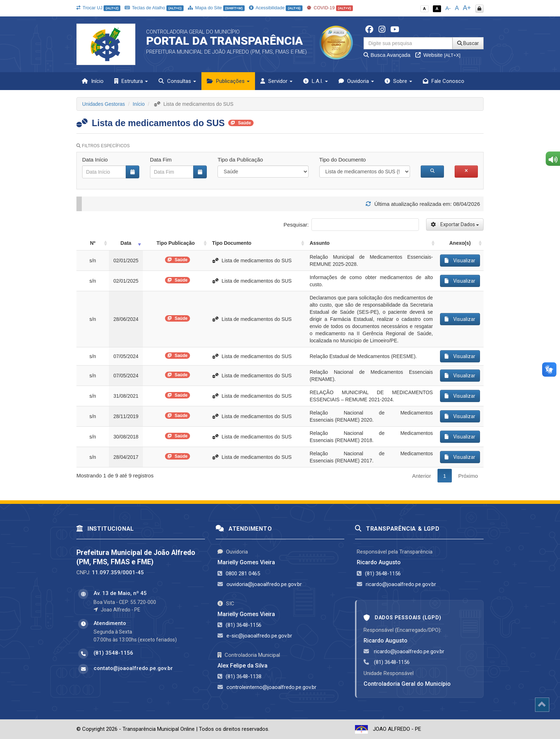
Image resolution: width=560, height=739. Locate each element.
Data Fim (161, 160)
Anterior (422, 476)
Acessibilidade (276, 8)
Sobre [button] (398, 81)
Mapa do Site (216, 8)
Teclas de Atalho (154, 8)
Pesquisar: (351, 225)
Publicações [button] (228, 81)
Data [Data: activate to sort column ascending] (126, 243)
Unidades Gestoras (104, 104)
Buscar (468, 43)
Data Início (95, 160)
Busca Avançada (387, 55)
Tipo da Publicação (240, 160)
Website (438, 55)
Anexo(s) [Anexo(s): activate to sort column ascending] (460, 243)
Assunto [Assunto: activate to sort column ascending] (320, 243)
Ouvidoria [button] (356, 81)
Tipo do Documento (342, 160)
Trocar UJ (98, 8)
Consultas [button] (177, 81)
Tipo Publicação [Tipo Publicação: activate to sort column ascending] (176, 243)
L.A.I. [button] (316, 81)
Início (93, 81)
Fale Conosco (444, 81)
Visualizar (460, 261)
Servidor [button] (276, 81)
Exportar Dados (455, 224)
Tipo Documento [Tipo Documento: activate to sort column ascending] (232, 243)
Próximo (468, 476)
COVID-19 (330, 8)
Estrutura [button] (131, 81)
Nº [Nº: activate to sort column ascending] (93, 243)
